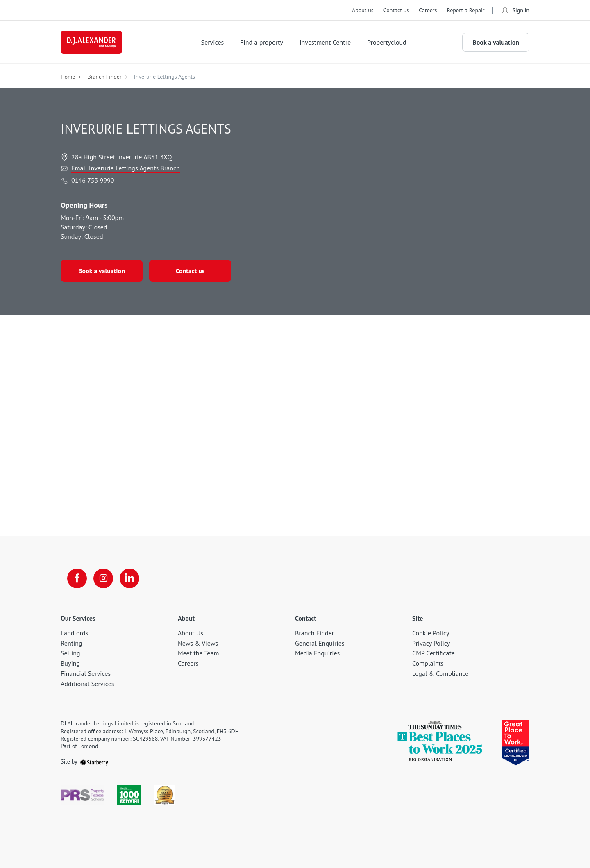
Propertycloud (387, 42)
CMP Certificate (433, 653)
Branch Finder (314, 633)
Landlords (74, 633)
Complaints (428, 663)
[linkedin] (129, 578)
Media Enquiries (317, 653)
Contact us (396, 10)
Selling (70, 653)
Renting (71, 643)
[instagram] (103, 578)
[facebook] (77, 578)
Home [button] (68, 77)
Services (213, 42)
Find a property (262, 42)
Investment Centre (325, 42)
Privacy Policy (431, 643)
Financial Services (86, 673)
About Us (191, 633)
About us (363, 10)
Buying (70, 663)
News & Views (198, 643)
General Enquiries (320, 643)
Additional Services (87, 684)
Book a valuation (496, 42)
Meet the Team (198, 653)
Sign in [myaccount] (515, 10)
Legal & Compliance (440, 673)
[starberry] (94, 761)
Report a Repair (465, 10)
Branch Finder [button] (104, 77)
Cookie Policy (431, 633)
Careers (428, 10)
